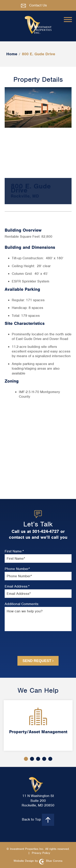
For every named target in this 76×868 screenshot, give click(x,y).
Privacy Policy (41, 853)
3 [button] (38, 759)
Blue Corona (54, 861)
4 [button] (44, 759)
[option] (38, 725)
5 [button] (50, 759)
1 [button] (26, 759)
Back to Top (38, 820)
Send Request (38, 661)
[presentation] (38, 644)
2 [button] (32, 759)
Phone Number (17, 569)
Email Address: (17, 586)
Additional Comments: (22, 604)
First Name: (14, 551)
